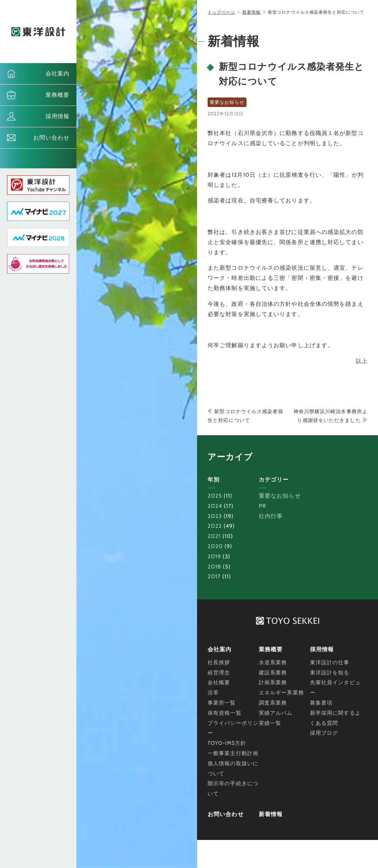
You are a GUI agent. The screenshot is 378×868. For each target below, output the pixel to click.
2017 (214, 576)
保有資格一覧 (225, 713)
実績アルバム (276, 713)
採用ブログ (324, 733)
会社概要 (219, 682)
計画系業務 (273, 682)
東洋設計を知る (330, 673)
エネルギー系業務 (281, 693)
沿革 (213, 693)
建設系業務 (273, 673)
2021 (214, 536)
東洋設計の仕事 (330, 662)
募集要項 (321, 703)
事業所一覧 (222, 703)
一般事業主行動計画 (233, 753)
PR (262, 506)
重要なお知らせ (280, 496)
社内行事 (271, 516)
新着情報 (251, 12)
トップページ (221, 12)
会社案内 (58, 73)
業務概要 (58, 95)
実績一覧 (270, 723)
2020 (215, 546)
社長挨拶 (219, 662)
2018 (214, 567)
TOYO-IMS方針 (227, 743)
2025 (215, 496)
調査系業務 (273, 703)
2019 (214, 556)
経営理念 (219, 673)
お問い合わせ (51, 138)
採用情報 (58, 116)
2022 (215, 526)
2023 (215, 516)
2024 (215, 506)
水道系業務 (273, 662)
